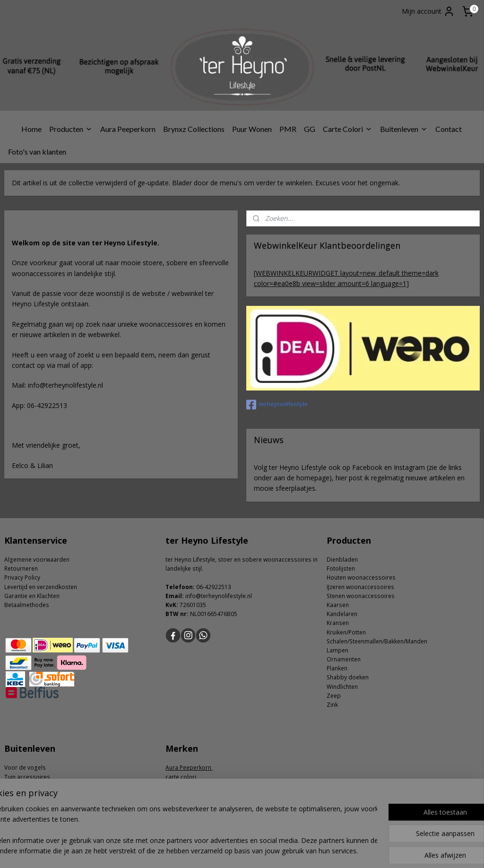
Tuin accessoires (27, 777)
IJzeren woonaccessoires (360, 587)
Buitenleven (404, 129)
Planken (337, 668)
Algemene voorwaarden (37, 560)
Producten (71, 129)
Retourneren (21, 569)
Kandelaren (342, 614)
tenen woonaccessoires (362, 596)
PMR (288, 129)
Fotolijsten (341, 569)
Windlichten (342, 687)
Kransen (338, 623)
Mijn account (428, 11)
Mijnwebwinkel (351, 851)
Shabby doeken (348, 677)
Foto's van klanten (37, 152)
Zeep (334, 696)
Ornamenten (344, 659)
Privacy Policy (22, 577)
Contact (449, 129)
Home (31, 129)
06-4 (202, 587)
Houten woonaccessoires (361, 577)
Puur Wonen (252, 129)
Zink (332, 705)
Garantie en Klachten (32, 596)
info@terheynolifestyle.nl (219, 596)
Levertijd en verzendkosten (41, 587)
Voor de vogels (25, 768)
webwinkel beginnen (269, 851)
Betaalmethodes (27, 605)
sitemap (213, 851)
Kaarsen (338, 605)
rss (233, 851)
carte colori (181, 777)
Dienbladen (342, 560)
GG (310, 129)
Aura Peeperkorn (128, 129)
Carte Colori (348, 129)
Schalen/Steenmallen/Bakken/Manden (377, 641)
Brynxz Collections (194, 129)
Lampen (337, 650)
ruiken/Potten (348, 632)
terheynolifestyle (277, 405)
